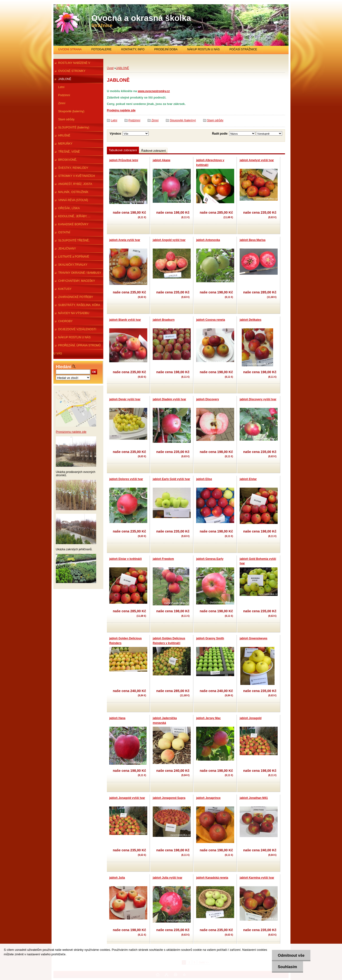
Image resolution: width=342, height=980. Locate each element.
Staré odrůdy (66, 119)
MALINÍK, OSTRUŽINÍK (73, 192)
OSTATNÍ (64, 232)
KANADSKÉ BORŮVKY (73, 224)
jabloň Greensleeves (254, 638)
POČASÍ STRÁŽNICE (243, 49)
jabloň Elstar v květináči (126, 559)
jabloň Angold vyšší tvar (169, 240)
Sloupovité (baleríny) (71, 111)
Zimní (62, 103)
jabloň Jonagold (251, 718)
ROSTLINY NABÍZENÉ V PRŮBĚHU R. (72, 64)
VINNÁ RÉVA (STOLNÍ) (73, 200)
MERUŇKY (65, 144)
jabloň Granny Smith (210, 638)
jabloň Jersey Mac (208, 718)
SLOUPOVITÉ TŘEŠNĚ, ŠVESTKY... (71, 242)
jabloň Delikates (250, 320)
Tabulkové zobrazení (123, 150)
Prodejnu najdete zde (121, 110)
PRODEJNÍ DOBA (166, 49)
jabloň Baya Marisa (253, 240)
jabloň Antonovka (208, 240)
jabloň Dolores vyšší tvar (126, 479)
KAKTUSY (65, 289)
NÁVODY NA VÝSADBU (74, 313)
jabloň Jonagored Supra (169, 798)
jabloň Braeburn (164, 320)
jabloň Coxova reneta (211, 320)
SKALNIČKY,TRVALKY (73, 265)
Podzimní (64, 95)
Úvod (110, 68)
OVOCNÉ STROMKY (72, 71)
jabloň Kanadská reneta (212, 878)
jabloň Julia (117, 878)
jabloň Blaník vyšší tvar (125, 320)
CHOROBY (65, 321)
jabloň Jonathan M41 (254, 798)
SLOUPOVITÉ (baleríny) (74, 127)
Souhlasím (287, 967)
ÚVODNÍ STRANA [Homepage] (70, 49)
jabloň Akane (161, 160)
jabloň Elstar (248, 479)
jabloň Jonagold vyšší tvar (127, 798)
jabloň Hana (117, 718)
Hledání (64, 367)
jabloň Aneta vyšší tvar (125, 240)
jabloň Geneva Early (210, 559)
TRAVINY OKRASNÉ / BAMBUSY (80, 273)
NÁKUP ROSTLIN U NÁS (203, 49)
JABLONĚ (65, 79)
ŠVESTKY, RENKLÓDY (73, 168)
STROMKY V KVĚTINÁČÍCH (76, 176)
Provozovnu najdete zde (71, 432)
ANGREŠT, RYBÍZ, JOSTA (75, 184)
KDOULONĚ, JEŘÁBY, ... (74, 216)
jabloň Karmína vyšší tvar (257, 878)
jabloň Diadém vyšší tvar (169, 399)
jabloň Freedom (163, 559)
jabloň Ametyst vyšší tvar (257, 160)
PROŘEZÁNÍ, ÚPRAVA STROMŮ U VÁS (77, 347)
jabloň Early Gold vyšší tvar (171, 479)
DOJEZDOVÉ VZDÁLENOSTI (77, 329)
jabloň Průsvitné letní (124, 160)
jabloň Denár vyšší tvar (125, 399)
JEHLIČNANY (67, 249)
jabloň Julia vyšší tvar (168, 878)
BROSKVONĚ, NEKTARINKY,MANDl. (68, 161)
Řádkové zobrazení (154, 151)
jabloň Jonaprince (208, 798)
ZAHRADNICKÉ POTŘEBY (76, 297)
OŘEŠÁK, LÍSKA (69, 208)
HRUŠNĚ (64, 136)
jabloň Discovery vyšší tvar (258, 399)
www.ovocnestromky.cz (154, 91)
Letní (61, 87)
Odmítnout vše (291, 955)
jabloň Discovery (208, 399)
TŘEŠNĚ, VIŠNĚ (69, 152)
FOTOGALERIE (102, 49)
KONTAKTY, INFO (133, 49)
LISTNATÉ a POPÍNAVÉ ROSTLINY (71, 258)
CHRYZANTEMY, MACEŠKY (77, 281)
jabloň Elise (204, 479)
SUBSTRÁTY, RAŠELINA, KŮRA (79, 305)
